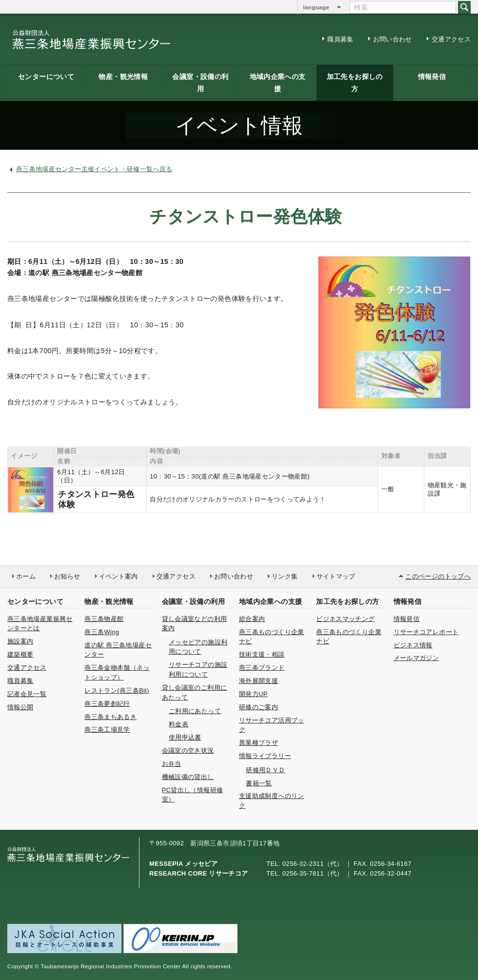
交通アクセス (451, 39)
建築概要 (20, 654)
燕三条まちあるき (110, 717)
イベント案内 (119, 576)
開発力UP (253, 694)
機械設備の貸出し (188, 777)
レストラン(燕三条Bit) (117, 690)
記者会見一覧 (27, 694)
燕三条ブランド (262, 668)
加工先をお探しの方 (355, 83)
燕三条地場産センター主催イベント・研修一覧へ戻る (94, 169)
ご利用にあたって (195, 711)
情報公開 (20, 707)
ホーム (26, 576)
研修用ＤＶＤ (265, 770)
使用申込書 (185, 737)
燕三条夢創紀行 (107, 704)
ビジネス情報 (413, 645)
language (316, 7)
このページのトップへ (438, 576)
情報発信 (432, 77)
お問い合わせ (393, 39)
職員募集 (340, 39)
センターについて (46, 77)
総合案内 (252, 619)
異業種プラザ (259, 743)
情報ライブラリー (265, 756)
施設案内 (20, 641)
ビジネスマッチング (345, 619)
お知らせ (67, 576)
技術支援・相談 (262, 654)
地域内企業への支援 (278, 83)
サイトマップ (336, 576)
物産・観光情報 (123, 77)
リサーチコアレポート (426, 632)
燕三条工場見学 (107, 730)
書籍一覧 (259, 783)
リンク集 (285, 576)
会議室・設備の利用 (200, 83)
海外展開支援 (259, 681)
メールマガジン (417, 658)
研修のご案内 (259, 707)
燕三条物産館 (104, 619)
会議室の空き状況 (188, 750)
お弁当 (172, 764)
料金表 (179, 724)
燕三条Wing (102, 632)
